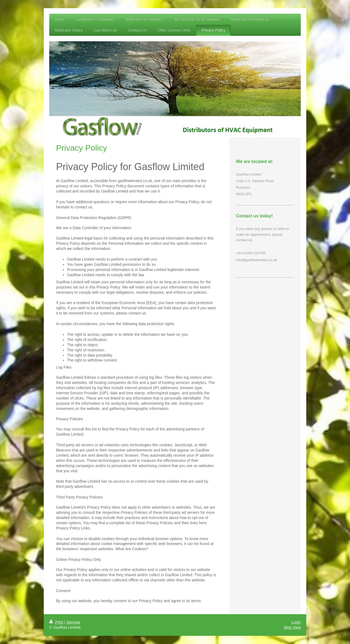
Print (57, 622)
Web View (292, 627)
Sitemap (73, 622)
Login (296, 622)
